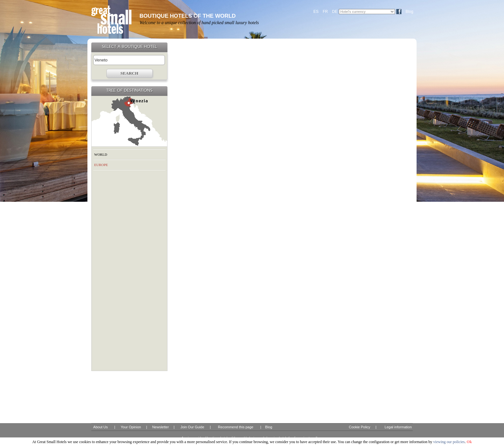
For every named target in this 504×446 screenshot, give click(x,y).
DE (335, 12)
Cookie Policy (360, 427)
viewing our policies (449, 442)
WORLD (101, 154)
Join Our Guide (192, 427)
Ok (469, 442)
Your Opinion (131, 427)
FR (325, 12)
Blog (410, 12)
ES (316, 12)
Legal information (398, 427)
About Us (100, 427)
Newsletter (160, 427)
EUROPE (101, 165)
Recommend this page (236, 427)
